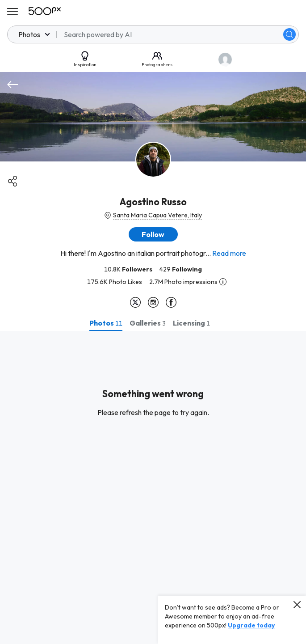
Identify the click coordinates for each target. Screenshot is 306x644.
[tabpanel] (153, 487)
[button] (153, 234)
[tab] (106, 323)
